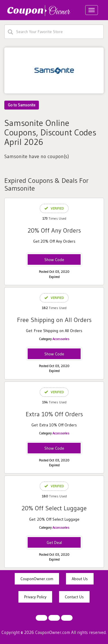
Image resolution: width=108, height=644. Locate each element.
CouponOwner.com (37, 579)
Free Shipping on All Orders (54, 320)
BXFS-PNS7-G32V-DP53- (54, 354)
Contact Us (74, 597)
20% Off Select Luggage (54, 508)
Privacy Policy (35, 597)
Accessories (61, 339)
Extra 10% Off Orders (54, 414)
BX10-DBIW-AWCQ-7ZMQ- (54, 448)
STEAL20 (54, 260)
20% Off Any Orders (54, 230)
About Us (80, 579)
